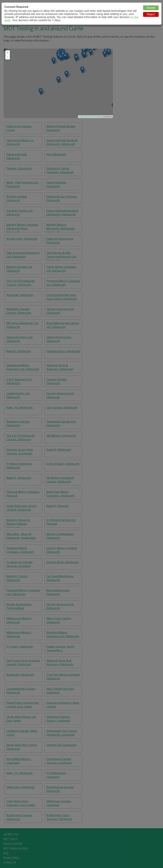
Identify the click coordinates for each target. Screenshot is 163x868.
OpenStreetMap (95, 117)
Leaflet (82, 117)
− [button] (8, 57)
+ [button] (8, 53)
